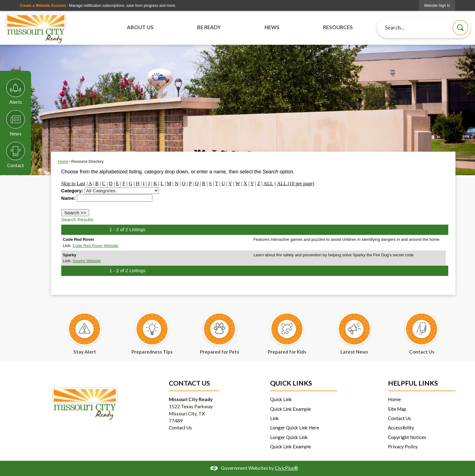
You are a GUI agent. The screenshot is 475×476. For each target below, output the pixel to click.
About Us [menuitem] (140, 27)
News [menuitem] (272, 27)
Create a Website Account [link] (43, 6)
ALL (268, 183)
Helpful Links (413, 383)
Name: (68, 198)
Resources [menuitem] (338, 27)
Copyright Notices (407, 437)
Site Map (397, 409)
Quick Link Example (291, 409)
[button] (460, 28)
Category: (72, 191)
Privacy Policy (403, 446)
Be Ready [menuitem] (209, 27)
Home (63, 162)
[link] (437, 5)
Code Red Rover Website (95, 246)
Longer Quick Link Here (295, 428)
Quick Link (281, 399)
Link (274, 418)
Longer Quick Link (289, 437)
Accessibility (401, 428)
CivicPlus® (286, 468)
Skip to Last (73, 183)
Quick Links (291, 383)
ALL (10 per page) (296, 183)
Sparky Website (87, 261)
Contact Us (180, 428)
